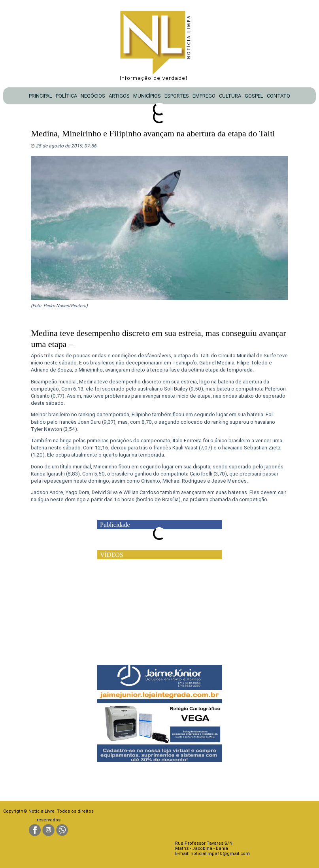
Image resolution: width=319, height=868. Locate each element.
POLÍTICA (66, 96)
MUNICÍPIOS (147, 96)
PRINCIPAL (41, 96)
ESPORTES (177, 96)
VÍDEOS (112, 555)
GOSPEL (254, 96)
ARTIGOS (119, 96)
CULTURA (230, 96)
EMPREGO (204, 96)
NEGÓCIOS (93, 96)
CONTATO (278, 96)
